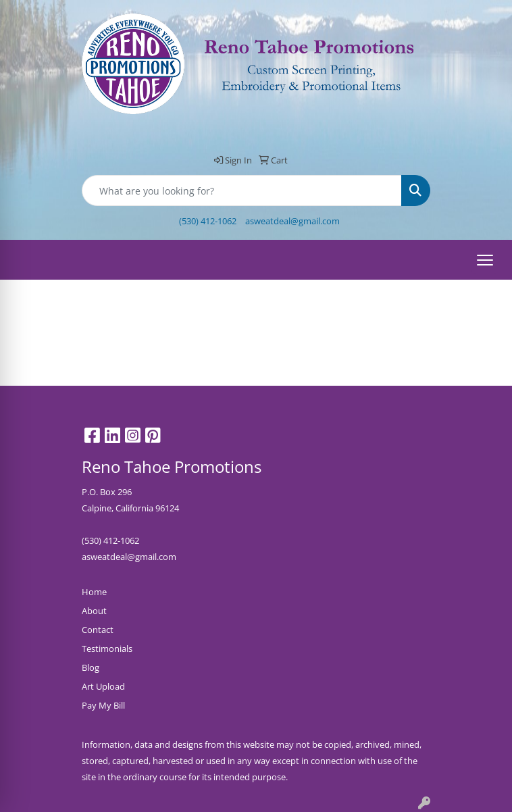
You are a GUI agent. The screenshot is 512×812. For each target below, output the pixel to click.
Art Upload (103, 686)
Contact (98, 630)
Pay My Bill (103, 705)
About (94, 611)
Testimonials (107, 649)
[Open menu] (485, 260)
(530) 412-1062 (208, 221)
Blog (91, 667)
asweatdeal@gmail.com (292, 221)
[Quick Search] (242, 191)
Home (94, 592)
